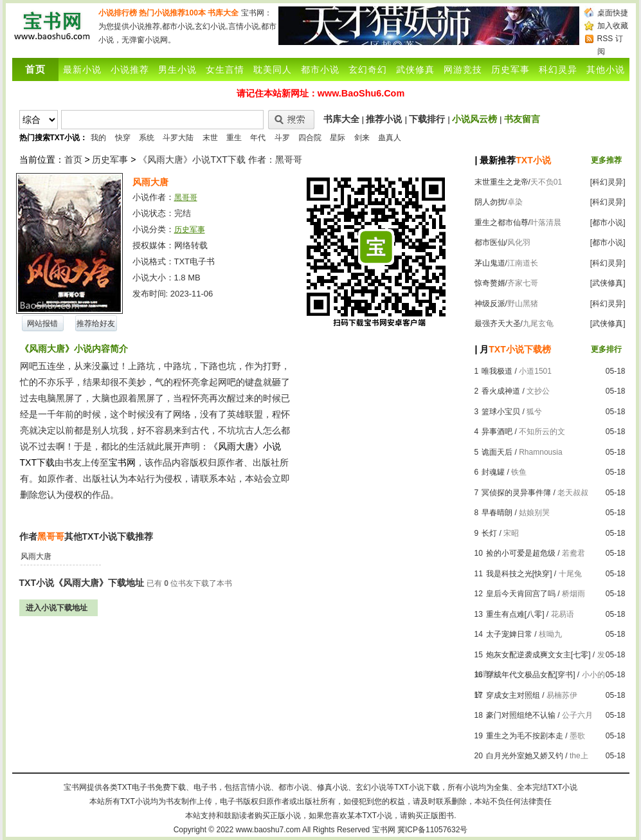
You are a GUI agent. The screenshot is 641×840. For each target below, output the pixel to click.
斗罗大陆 (178, 138)
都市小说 (320, 69)
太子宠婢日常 (509, 634)
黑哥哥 (186, 197)
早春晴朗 (497, 513)
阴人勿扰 (490, 202)
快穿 (123, 138)
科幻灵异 (558, 69)
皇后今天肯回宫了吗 (521, 594)
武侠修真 (415, 69)
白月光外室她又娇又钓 (525, 756)
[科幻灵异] (608, 182)
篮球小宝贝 (501, 412)
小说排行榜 (118, 13)
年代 (258, 138)
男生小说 (177, 69)
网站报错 (42, 324)
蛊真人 (390, 138)
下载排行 (427, 119)
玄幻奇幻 (368, 69)
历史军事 (510, 69)
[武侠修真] (608, 283)
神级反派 (490, 304)
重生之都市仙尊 (501, 223)
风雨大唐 (36, 556)
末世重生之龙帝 (501, 182)
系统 (147, 138)
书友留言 (522, 119)
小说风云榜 (474, 119)
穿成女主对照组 (513, 695)
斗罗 (282, 138)
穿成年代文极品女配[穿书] (531, 675)
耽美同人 (273, 69)
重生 (234, 138)
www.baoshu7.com (268, 830)
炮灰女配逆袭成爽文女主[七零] (538, 655)
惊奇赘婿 (490, 283)
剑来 (362, 138)
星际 (338, 138)
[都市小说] (608, 223)
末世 (210, 138)
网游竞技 (463, 69)
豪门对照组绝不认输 (521, 715)
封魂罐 (493, 472)
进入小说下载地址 (57, 608)
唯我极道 (497, 371)
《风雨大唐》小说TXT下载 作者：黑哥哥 (220, 160)
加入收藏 (613, 26)
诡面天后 (497, 452)
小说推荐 (130, 69)
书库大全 (223, 13)
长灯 (489, 533)
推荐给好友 (96, 324)
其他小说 (606, 69)
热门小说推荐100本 (172, 13)
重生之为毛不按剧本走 (525, 736)
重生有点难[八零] (515, 614)
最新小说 (82, 69)
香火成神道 (501, 391)
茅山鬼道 (490, 263)
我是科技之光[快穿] (519, 574)
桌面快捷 (613, 13)
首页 (73, 160)
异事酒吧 (497, 432)
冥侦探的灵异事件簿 (516, 493)
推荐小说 (384, 119)
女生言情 (225, 69)
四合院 (310, 138)
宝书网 (384, 830)
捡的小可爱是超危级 (521, 553)
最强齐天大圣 (498, 324)
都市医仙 (490, 242)
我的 (98, 138)
